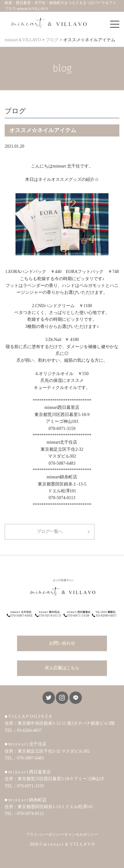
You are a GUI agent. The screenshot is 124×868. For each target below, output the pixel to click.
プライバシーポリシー (45, 834)
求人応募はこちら (62, 668)
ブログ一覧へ (50, 532)
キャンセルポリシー (81, 834)
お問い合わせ (62, 643)
